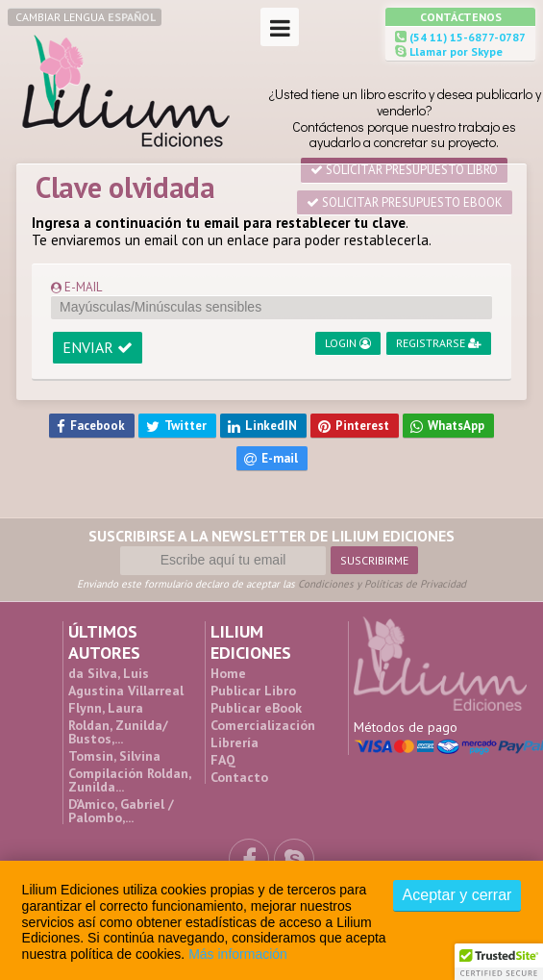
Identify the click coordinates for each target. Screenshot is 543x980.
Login (348, 343)
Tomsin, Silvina (114, 756)
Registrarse (439, 343)
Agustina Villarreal (126, 691)
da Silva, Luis (109, 673)
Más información (238, 954)
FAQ (223, 760)
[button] (499, 962)
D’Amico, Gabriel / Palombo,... (121, 811)
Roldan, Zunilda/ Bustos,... (118, 732)
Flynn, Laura (106, 708)
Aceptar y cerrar (457, 895)
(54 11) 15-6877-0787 (466, 37)
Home (228, 673)
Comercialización (263, 725)
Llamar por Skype (455, 51)
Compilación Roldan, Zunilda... (129, 780)
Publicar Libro (253, 691)
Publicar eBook (256, 708)
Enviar (98, 347)
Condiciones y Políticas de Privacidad (382, 584)
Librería (234, 742)
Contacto (239, 777)
